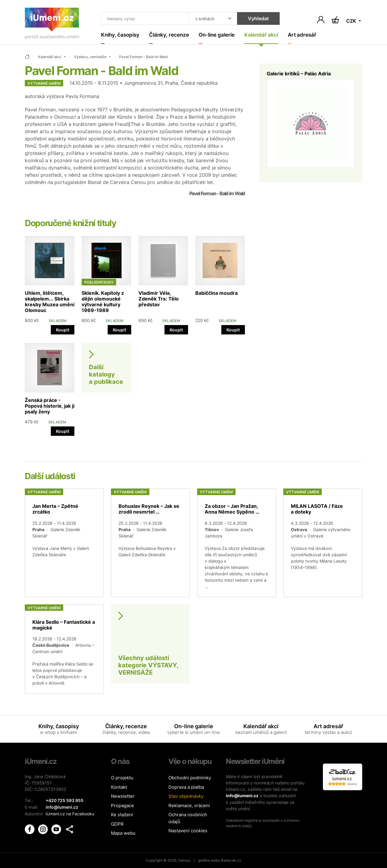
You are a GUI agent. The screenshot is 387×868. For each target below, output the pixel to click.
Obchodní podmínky (190, 778)
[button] (70, 829)
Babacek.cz (231, 860)
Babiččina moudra (216, 293)
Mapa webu (123, 833)
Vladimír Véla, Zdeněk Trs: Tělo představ (159, 299)
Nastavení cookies (188, 831)
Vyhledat (255, 19)
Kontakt (119, 787)
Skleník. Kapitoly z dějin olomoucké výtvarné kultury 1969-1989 (103, 302)
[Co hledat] (144, 19)
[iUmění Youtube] (57, 828)
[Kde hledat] (210, 19)
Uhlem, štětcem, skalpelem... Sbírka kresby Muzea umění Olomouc (50, 302)
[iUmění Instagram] (44, 828)
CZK (352, 21)
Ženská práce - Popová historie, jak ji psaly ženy (50, 406)
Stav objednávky (186, 796)
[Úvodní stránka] (52, 25)
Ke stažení (122, 815)
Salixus (184, 860)
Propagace (122, 806)
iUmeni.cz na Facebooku (70, 813)
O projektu (122, 778)
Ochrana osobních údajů (188, 818)
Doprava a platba (186, 787)
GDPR (117, 824)
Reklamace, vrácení (189, 806)
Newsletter (123, 796)
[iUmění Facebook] (30, 828)
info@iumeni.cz (242, 796)
